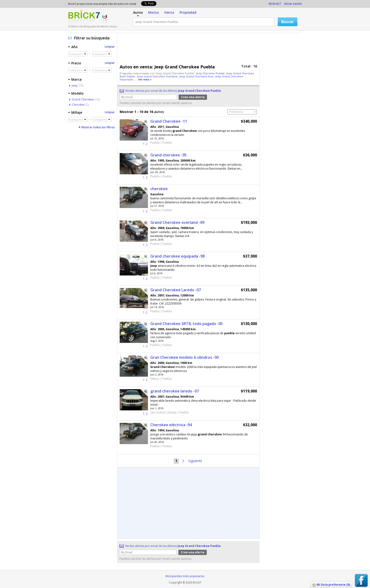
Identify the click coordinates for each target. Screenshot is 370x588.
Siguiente (195, 461)
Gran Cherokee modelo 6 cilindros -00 (185, 357)
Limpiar (110, 47)
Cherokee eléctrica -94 (171, 425)
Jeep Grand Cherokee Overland (158, 76)
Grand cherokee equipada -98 (177, 256)
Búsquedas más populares (185, 576)
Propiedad (188, 12)
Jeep (75, 85)
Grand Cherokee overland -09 (177, 222)
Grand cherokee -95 (168, 155)
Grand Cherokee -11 (169, 121)
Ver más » (145, 79)
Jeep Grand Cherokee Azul (197, 76)
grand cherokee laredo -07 (175, 391)
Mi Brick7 (275, 4)
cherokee (159, 189)
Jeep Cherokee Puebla (211, 73)
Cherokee (78, 105)
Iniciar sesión (293, 4)
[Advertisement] (211, 48)
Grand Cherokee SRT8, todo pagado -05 (187, 324)
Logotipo (84, 17)
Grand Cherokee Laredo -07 (176, 290)
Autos (138, 12)
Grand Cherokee (83, 99)
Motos (153, 12)
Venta (169, 12)
